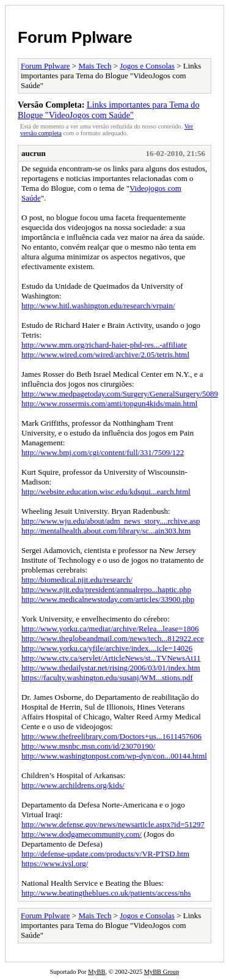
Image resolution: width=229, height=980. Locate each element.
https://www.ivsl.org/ (55, 863)
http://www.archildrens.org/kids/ (73, 785)
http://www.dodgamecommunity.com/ (82, 834)
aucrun (34, 153)
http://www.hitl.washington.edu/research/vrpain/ (98, 306)
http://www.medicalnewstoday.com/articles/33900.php (108, 599)
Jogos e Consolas (147, 66)
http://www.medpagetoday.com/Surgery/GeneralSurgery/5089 (120, 394)
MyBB (96, 972)
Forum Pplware (75, 37)
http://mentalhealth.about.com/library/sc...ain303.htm (106, 531)
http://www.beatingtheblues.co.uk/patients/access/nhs (106, 893)
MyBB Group (162, 972)
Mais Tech (95, 66)
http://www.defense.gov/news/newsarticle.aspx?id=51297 (113, 824)
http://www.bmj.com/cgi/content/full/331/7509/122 (103, 452)
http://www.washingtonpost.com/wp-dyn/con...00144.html (114, 756)
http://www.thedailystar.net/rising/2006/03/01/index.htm (111, 668)
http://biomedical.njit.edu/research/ (77, 580)
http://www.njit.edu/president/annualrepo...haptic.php (106, 589)
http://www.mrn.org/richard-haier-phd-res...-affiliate (104, 345)
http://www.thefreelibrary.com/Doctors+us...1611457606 (111, 736)
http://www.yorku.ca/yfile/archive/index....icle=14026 (107, 648)
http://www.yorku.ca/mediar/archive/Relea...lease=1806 (110, 629)
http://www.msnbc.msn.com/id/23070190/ (88, 746)
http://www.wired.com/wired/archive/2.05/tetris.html (105, 355)
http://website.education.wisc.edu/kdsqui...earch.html (106, 492)
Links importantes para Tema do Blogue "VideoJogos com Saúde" (109, 110)
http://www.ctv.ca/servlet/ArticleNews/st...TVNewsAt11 (111, 658)
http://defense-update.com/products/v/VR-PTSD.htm (105, 854)
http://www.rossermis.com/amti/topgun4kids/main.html (109, 403)
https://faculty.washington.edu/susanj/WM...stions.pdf (107, 677)
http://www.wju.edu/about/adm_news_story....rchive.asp (111, 521)
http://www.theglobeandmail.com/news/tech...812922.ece (113, 638)
